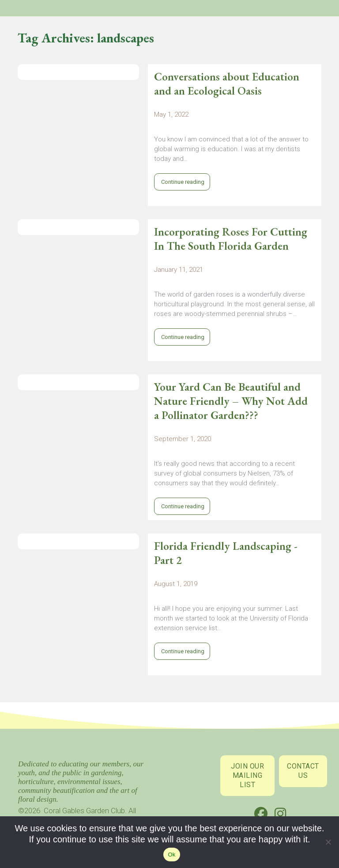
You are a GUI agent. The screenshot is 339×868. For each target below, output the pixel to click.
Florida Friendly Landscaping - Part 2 (226, 553)
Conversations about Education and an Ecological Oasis (227, 84)
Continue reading (182, 182)
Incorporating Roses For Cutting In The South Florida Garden (231, 239)
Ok (171, 855)
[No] (328, 844)
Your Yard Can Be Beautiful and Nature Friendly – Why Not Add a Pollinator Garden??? (231, 401)
